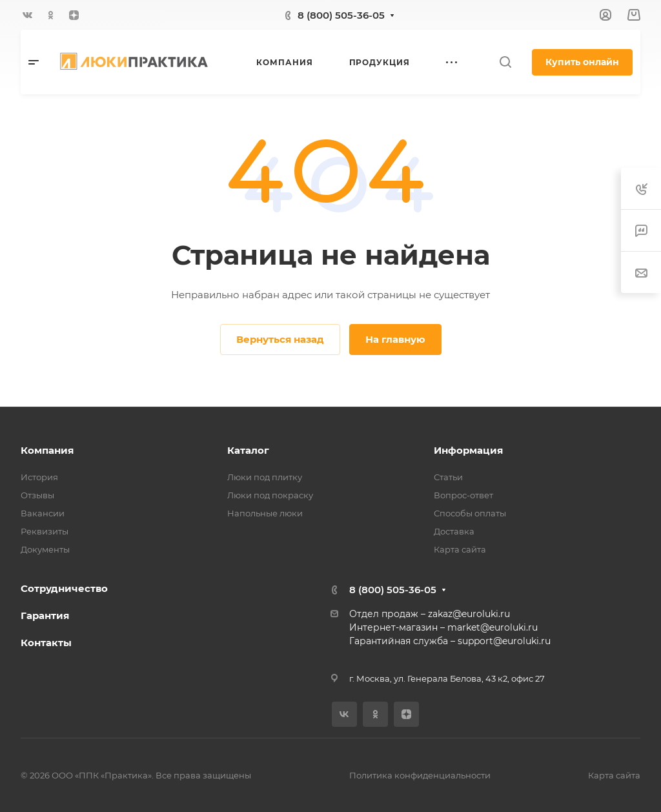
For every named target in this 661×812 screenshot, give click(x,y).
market (464, 627)
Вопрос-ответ (463, 495)
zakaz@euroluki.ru (469, 614)
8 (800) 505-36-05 (341, 15)
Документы (45, 549)
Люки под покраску (270, 495)
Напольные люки (265, 513)
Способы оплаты (470, 513)
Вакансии (43, 513)
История (39, 477)
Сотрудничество (64, 588)
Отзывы (37, 495)
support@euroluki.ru (504, 641)
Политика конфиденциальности (420, 775)
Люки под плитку (265, 477)
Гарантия (45, 615)
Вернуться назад (280, 339)
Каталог (248, 450)
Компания (47, 450)
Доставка (454, 531)
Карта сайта (460, 549)
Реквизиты (45, 531)
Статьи (448, 477)
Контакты (46, 643)
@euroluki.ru (509, 627)
